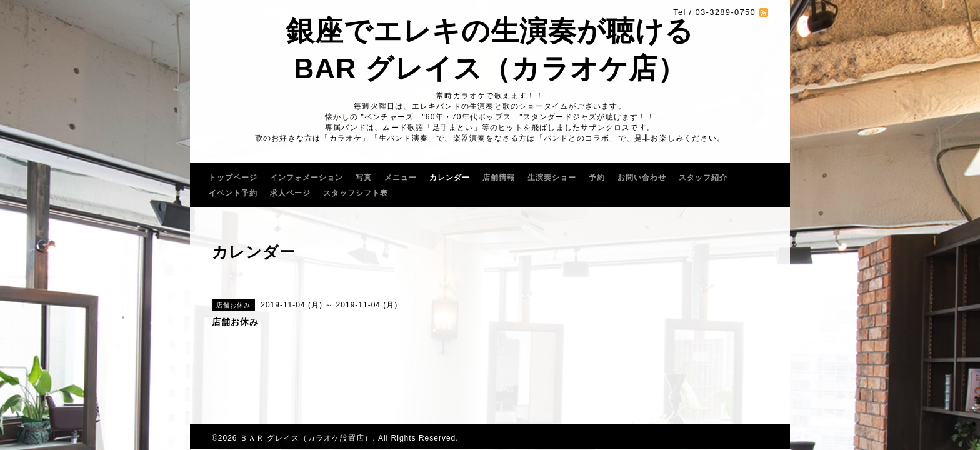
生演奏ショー (552, 177)
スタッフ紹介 (703, 177)
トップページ (233, 177)
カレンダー (450, 177)
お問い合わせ (642, 177)
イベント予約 (233, 193)
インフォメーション (307, 177)
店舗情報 (499, 177)
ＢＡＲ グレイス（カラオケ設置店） (306, 438)
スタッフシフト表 (356, 193)
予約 (597, 177)
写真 (364, 177)
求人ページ (290, 193)
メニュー (401, 177)
